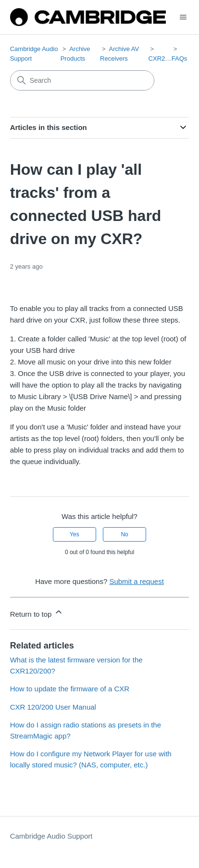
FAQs (180, 58)
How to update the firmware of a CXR (70, 689)
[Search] (82, 80)
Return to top (37, 613)
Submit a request (136, 581)
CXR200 (160, 58)
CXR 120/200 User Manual (53, 707)
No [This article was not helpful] (124, 534)
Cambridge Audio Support (51, 836)
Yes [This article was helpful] (75, 534)
